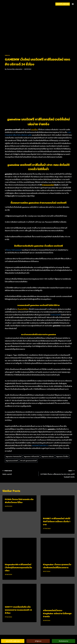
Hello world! (20, 472)
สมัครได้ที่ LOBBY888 (63, 4)
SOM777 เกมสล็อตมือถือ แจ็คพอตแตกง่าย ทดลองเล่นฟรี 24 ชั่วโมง (18, 610)
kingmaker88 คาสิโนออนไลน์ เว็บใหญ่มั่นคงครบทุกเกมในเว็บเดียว (18, 568)
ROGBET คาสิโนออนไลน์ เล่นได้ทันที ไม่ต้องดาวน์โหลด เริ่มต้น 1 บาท (57, 521)
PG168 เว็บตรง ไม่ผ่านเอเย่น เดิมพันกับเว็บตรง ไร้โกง (19, 501)
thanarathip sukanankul (15, 69)
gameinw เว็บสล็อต (62, 457)
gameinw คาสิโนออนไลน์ (32, 457)
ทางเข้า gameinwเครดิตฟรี (29, 461)
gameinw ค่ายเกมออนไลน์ (14, 457)
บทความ (7, 55)
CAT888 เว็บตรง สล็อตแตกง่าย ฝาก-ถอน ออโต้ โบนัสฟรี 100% (57, 474)
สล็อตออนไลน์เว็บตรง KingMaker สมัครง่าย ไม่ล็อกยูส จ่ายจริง (57, 613)
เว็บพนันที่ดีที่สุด (23, 309)
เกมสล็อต (34, 130)
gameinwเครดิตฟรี (12, 461)
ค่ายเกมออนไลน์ (48, 185)
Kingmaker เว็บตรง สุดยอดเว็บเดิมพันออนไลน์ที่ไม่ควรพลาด (57, 566)
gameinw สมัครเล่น (48, 457)
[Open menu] (73, 4)
